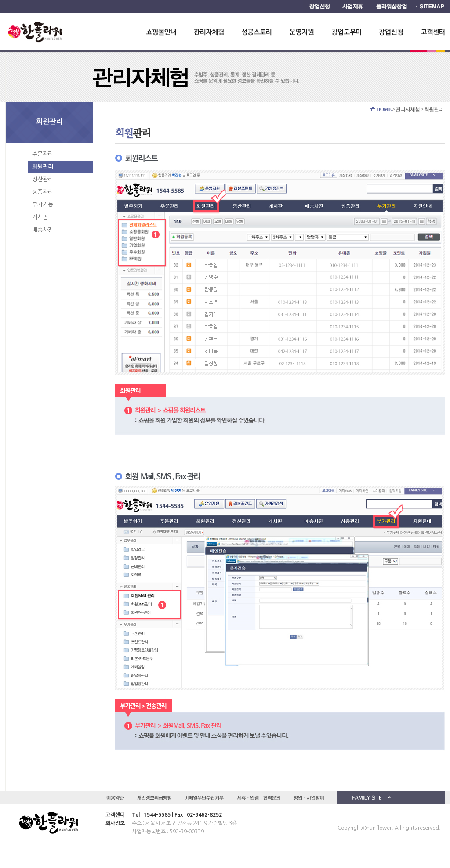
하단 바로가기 (0, 0)
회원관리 (43, 167)
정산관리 (43, 179)
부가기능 (43, 204)
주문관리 (43, 154)
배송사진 (43, 230)
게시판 (40, 217)
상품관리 (43, 192)
